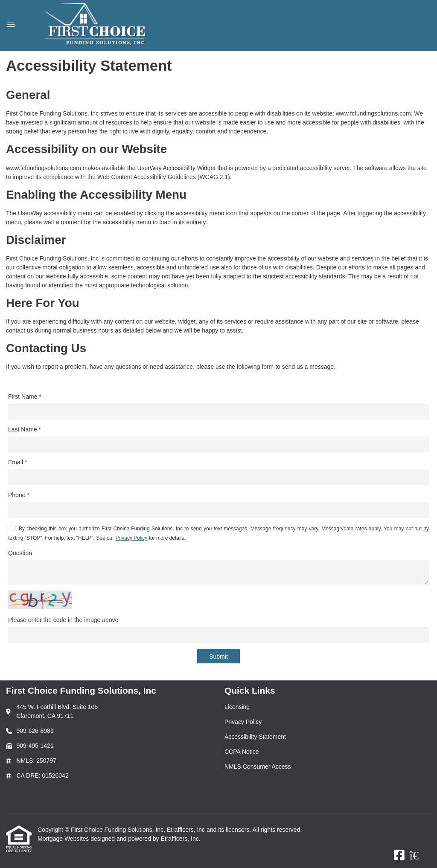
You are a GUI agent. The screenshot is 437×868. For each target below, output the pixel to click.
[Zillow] (419, 856)
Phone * (19, 495)
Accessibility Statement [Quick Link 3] (255, 737)
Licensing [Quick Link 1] (237, 707)
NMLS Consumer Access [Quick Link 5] (258, 767)
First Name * (25, 396)
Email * (17, 462)
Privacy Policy (132, 538)
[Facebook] (399, 856)
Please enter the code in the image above (63, 620)
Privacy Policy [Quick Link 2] (243, 722)
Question (20, 553)
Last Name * (25, 429)
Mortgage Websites (64, 839)
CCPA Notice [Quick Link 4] (242, 752)
